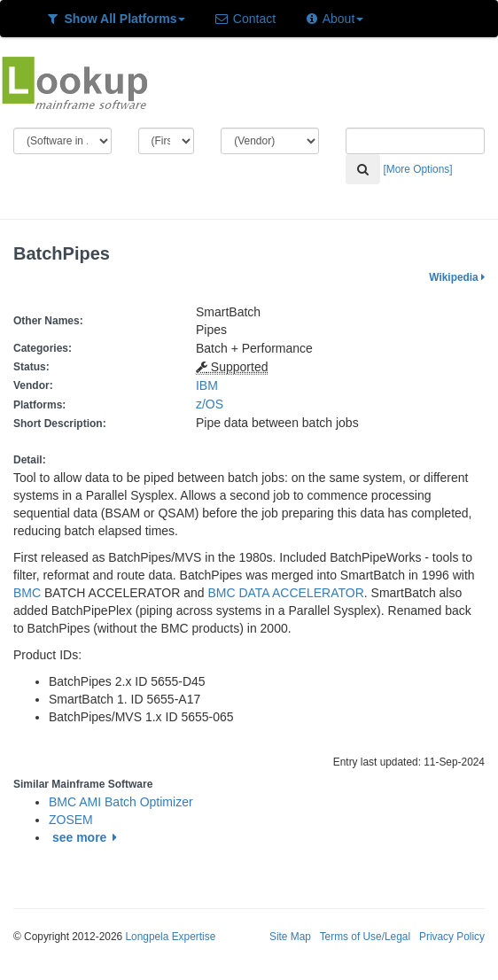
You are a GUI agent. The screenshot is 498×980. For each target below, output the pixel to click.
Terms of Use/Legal (365, 937)
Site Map (290, 937)
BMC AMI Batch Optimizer (121, 802)
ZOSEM (71, 820)
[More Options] (418, 169)
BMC (27, 593)
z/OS (213, 404)
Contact (245, 19)
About (334, 19)
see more (87, 837)
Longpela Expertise (170, 937)
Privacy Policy (452, 937)
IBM (207, 385)
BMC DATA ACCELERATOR (285, 593)
